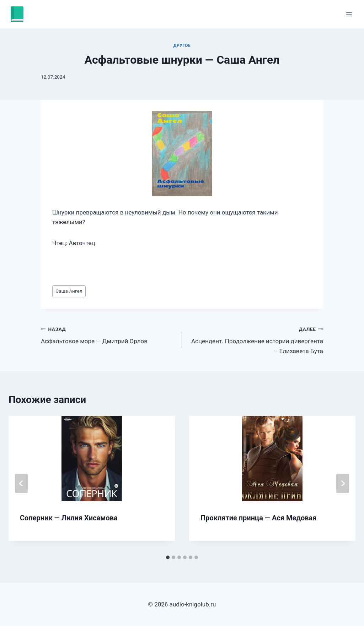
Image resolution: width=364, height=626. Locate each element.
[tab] (168, 557)
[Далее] (343, 483)
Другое (182, 46)
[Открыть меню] (349, 14)
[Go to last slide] (21, 483)
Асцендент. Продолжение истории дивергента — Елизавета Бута (256, 339)
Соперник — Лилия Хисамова (69, 518)
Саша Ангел (69, 291)
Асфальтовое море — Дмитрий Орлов (108, 335)
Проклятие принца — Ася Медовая (258, 518)
